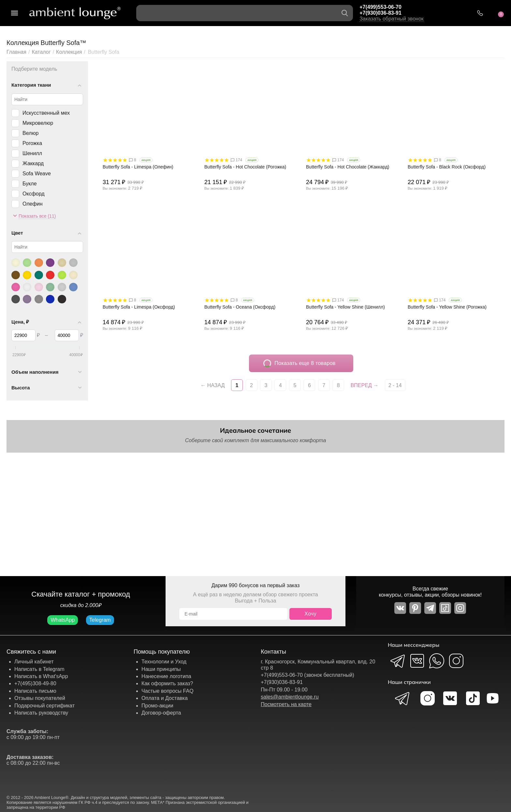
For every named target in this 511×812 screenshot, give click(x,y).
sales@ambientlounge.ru (290, 697)
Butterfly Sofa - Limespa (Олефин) (138, 167)
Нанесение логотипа (166, 676)
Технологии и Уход (164, 662)
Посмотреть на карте (286, 704)
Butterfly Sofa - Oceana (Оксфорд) (240, 307)
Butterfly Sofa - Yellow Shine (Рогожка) (447, 307)
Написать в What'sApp (41, 676)
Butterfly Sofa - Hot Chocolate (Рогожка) (245, 167)
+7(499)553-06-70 (380, 7)
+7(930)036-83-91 (380, 13)
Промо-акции (157, 706)
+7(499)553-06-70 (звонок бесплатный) (307, 675)
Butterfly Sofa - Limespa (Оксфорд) (139, 307)
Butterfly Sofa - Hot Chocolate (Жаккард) (348, 167)
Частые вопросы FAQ (168, 691)
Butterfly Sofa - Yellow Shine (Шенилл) (345, 307)
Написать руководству (41, 713)
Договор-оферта (161, 713)
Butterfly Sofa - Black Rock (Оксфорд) (447, 167)
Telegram (100, 620)
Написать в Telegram (39, 669)
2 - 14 (395, 385)
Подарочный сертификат (44, 706)
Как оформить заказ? (167, 683)
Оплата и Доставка (165, 698)
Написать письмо (35, 691)
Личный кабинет (34, 662)
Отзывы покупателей (40, 698)
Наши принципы (161, 669)
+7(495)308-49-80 (35, 683)
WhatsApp (63, 620)
